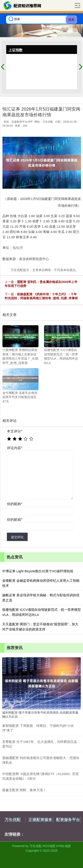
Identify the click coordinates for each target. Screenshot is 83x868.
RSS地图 (49, 846)
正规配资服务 (40, 820)
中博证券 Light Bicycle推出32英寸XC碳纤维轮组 (38, 571)
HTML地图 (64, 846)
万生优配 (13, 820)
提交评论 (17, 537)
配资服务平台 (68, 820)
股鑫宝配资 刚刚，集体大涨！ (24, 790)
